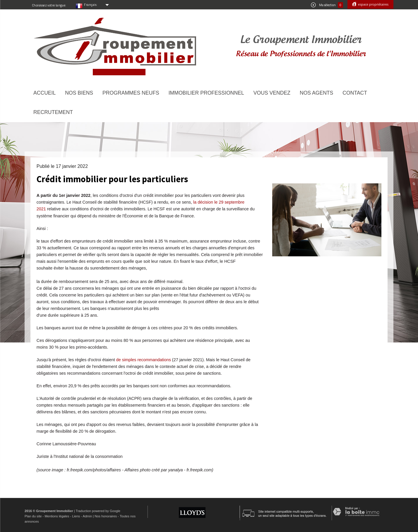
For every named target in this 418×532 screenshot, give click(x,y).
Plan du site (33, 516)
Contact (355, 93)
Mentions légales (57, 516)
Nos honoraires (106, 516)
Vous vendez (272, 93)
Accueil (44, 93)
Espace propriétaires (373, 4)
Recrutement (53, 112)
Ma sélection (327, 5)
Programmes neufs (131, 93)
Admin (87, 516)
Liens (76, 516)
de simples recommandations (144, 360)
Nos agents (316, 93)
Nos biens (79, 93)
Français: (91, 5)
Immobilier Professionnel (206, 93)
